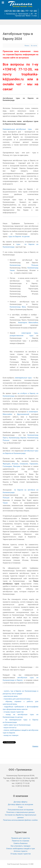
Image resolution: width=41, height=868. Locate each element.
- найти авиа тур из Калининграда (17, 725)
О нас (20, 807)
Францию (7, 464)
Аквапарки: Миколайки (28, 322)
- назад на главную (11, 735)
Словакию (24, 464)
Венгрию (17, 466)
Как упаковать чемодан (21, 846)
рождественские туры (22, 336)
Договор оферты (20, 802)
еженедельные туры (24, 378)
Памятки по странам (20, 841)
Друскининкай (23, 414)
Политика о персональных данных (20, 812)
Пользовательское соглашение (20, 810)
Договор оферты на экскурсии (20, 804)
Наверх (35, 746)
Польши (6, 498)
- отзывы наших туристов (13, 712)
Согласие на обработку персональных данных (21, 816)
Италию (15, 464)
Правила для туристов (20, 838)
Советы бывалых (21, 843)
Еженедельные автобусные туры (18, 129)
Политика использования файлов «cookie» (20, 820)
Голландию (7, 466)
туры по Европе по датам (19, 236)
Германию (34, 464)
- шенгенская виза (10, 696)
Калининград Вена (18, 307)
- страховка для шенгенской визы (17, 699)
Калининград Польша (24, 265)
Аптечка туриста (21, 851)
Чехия (5, 503)
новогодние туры (30, 333)
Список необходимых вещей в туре (20, 848)
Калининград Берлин (17, 438)
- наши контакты (10, 727)
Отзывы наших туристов (21, 854)
